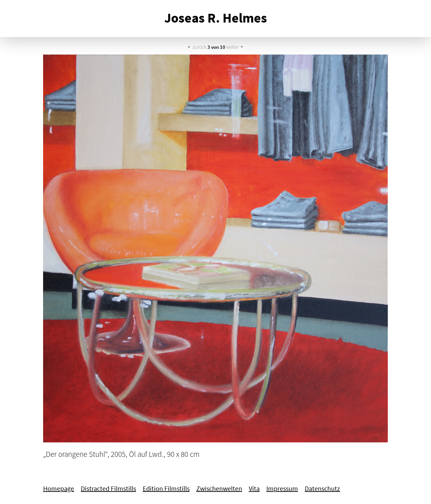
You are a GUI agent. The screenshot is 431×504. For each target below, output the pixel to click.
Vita (254, 489)
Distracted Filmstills (108, 489)
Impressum (282, 489)
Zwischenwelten (219, 489)
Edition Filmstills (166, 489)
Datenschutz (322, 489)
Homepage (59, 489)
